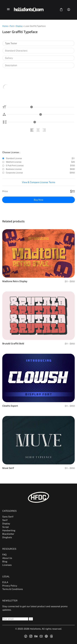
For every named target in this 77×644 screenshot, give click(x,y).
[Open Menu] (8, 9)
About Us (7, 558)
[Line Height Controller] (41, 122)
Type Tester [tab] (11, 43)
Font (12, 26)
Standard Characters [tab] (16, 51)
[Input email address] (15, 619)
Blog (5, 562)
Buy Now (38, 200)
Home (5, 26)
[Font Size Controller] (41, 107)
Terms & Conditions (13, 589)
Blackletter (8, 534)
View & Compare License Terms (39, 182)
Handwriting (9, 530)
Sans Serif (8, 517)
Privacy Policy (10, 586)
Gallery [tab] (9, 58)
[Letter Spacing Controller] (41, 114)
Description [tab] (11, 65)
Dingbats (7, 537)
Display (19, 26)
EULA (5, 582)
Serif (5, 520)
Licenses (7, 565)
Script (6, 527)
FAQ (4, 555)
